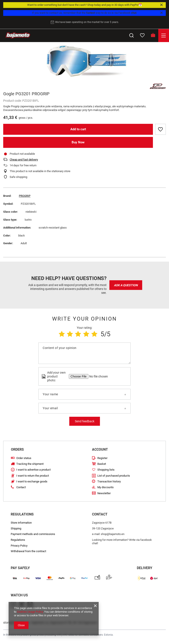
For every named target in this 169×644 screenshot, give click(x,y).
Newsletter (104, 493)
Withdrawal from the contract (28, 551)
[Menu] (164, 36)
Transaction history (109, 481)
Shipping (16, 528)
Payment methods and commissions (33, 534)
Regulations (18, 540)
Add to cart (78, 129)
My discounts (106, 487)
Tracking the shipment (30, 464)
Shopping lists (106, 470)
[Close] (161, 5)
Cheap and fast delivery (24, 160)
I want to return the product (33, 476)
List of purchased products (114, 476)
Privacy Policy (19, 546)
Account (100, 449)
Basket (102, 464)
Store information (21, 523)
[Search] (131, 35)
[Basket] (153, 35)
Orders (17, 449)
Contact (21, 487)
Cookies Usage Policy (30, 612)
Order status (24, 458)
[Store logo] (18, 35)
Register (102, 458)
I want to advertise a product (33, 470)
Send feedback (85, 421)
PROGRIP (25, 196)
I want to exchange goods (32, 481)
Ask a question (126, 285)
